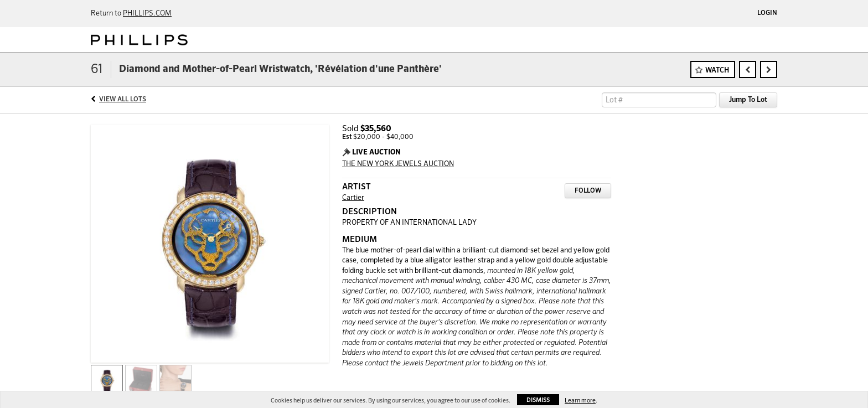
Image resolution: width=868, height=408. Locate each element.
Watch (717, 71)
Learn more (580, 401)
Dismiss (538, 400)
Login (767, 13)
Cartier (353, 198)
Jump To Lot (748, 100)
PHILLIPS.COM (147, 14)
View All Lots (123, 100)
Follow (588, 191)
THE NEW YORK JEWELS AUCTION (398, 164)
